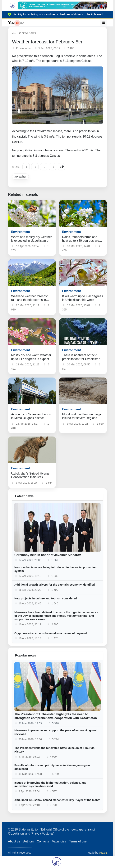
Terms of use (78, 841)
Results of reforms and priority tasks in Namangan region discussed (52, 767)
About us (14, 841)
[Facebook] (35, 167)
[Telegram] (26, 167)
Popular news (26, 655)
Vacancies (59, 841)
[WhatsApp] (53, 167)
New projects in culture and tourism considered (46, 598)
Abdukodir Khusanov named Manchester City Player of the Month (57, 800)
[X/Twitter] (44, 167)
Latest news (24, 496)
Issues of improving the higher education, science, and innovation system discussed (50, 785)
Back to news (24, 33)
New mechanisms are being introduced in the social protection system (55, 569)
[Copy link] (61, 167)
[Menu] (104, 23)
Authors (28, 841)
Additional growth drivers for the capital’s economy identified (55, 585)
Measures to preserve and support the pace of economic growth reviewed (56, 732)
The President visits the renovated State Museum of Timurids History (54, 750)
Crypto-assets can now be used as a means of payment (51, 633)
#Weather (20, 177)
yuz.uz (103, 853)
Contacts (43, 841)
